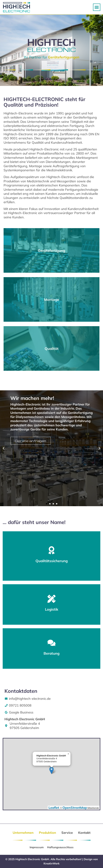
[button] (97, 7)
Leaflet (54, 808)
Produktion (47, 833)
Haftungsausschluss (60, 847)
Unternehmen (23, 833)
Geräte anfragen (31, 441)
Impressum (37, 847)
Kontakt (84, 833)
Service (67, 833)
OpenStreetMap (75, 808)
